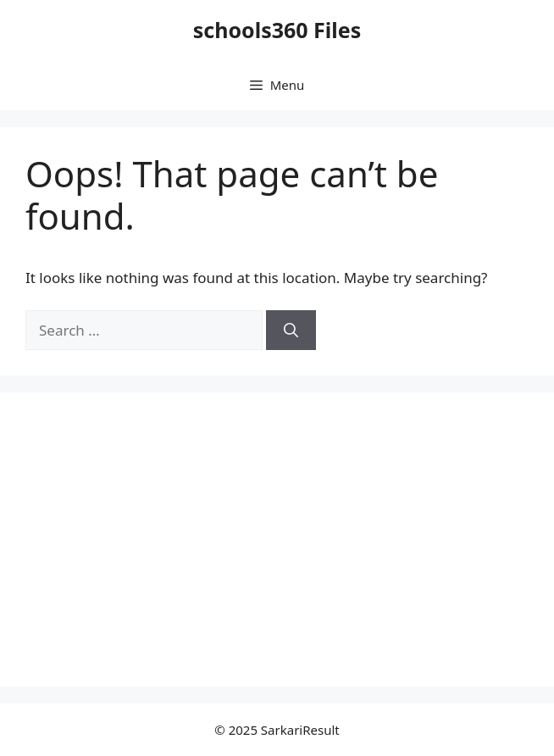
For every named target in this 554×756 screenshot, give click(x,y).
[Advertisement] (168, 536)
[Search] (291, 331)
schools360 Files (277, 30)
